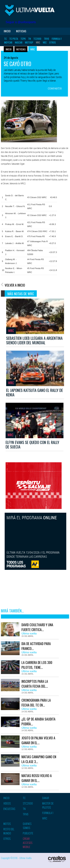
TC (5, 39)
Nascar (19, 42)
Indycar (8, 42)
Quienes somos (27, 826)
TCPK (23, 39)
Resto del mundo (9, 831)
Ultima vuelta (30, 10)
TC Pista (14, 39)
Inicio (7, 31)
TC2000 (37, 39)
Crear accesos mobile (28, 843)
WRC (38, 42)
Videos (7, 803)
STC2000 (28, 803)
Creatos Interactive (57, 860)
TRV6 (46, 39)
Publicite (28, 833)
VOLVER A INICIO (15, 285)
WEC (45, 42)
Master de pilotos (48, 805)
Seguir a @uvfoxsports (21, 22)
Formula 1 (57, 39)
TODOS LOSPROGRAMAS (16, 564)
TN (29, 39)
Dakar (46, 798)
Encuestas (9, 809)
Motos (7, 824)
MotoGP (29, 42)
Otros (53, 42)
